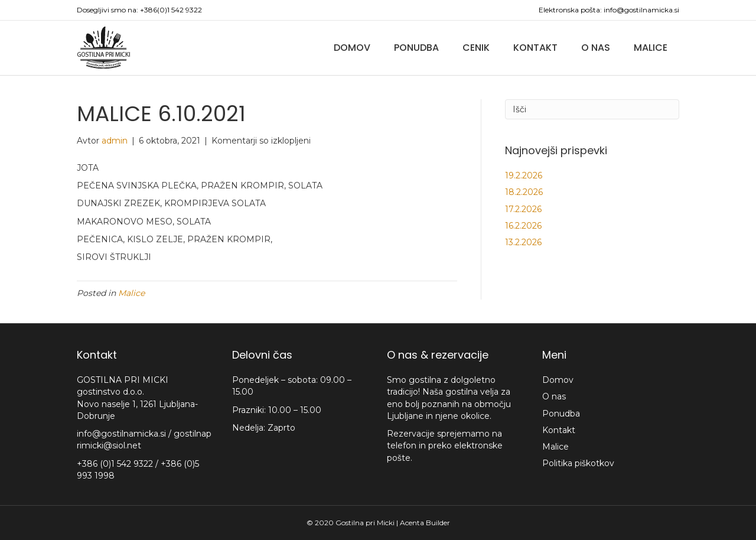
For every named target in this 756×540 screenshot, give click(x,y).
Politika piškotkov (578, 463)
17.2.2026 (523, 209)
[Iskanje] (592, 109)
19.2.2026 (524, 175)
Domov (352, 48)
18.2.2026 (524, 192)
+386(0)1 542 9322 (171, 10)
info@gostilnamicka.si (641, 10)
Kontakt (535, 48)
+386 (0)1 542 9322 (116, 464)
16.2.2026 (523, 226)
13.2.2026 (523, 242)
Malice (651, 48)
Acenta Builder (425, 523)
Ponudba (416, 48)
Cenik (476, 48)
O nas (596, 48)
